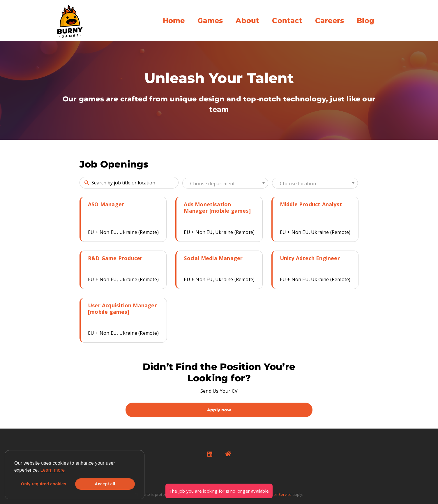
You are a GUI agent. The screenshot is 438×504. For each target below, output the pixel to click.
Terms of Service (276, 494)
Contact (287, 21)
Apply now (219, 410)
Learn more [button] (53, 470)
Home (174, 21)
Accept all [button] (105, 484)
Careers (330, 21)
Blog (365, 21)
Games (210, 21)
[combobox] (225, 183)
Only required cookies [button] (44, 484)
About (247, 21)
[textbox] (225, 184)
